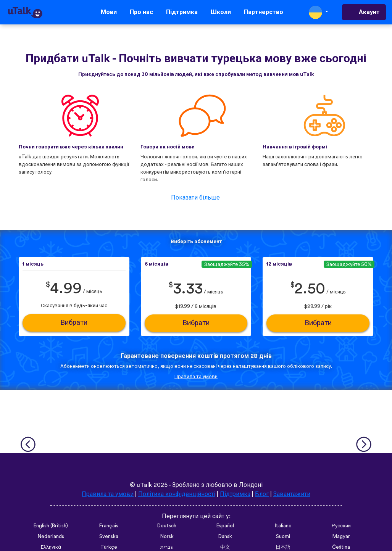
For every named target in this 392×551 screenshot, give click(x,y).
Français (109, 526)
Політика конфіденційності (177, 494)
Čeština (341, 547)
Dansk (225, 536)
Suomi (283, 536)
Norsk (167, 536)
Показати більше (195, 198)
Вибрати (74, 323)
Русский (341, 526)
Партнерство (264, 12)
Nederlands (51, 536)
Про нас (141, 12)
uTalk (144, 485)
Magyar (341, 536)
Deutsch (167, 526)
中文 (225, 547)
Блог (262, 494)
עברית (167, 547)
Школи (221, 12)
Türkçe (109, 547)
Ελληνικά (51, 547)
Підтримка (182, 12)
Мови (109, 12)
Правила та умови (196, 377)
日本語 (283, 547)
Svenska (109, 536)
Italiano (283, 526)
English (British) (51, 526)
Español (225, 526)
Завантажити (292, 494)
